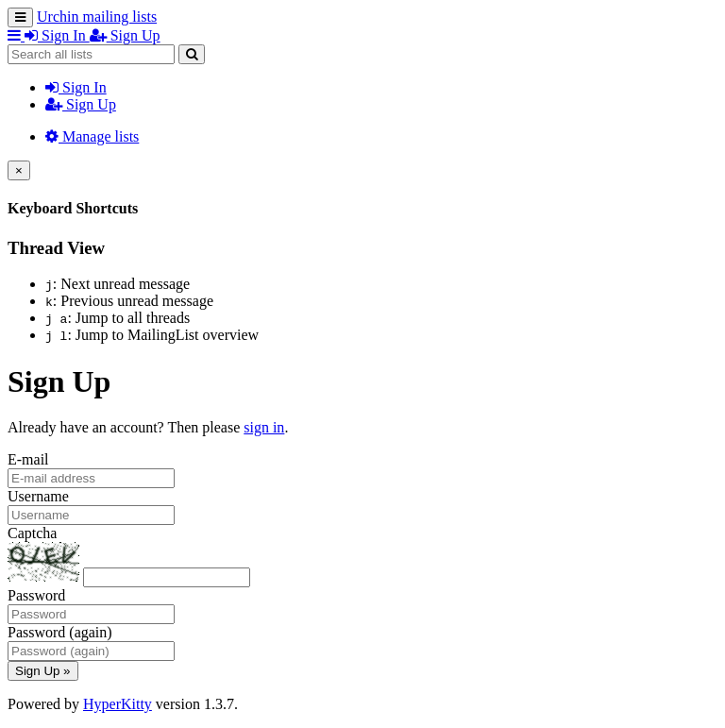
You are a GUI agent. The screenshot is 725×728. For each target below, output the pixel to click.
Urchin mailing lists (97, 17)
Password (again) (60, 632)
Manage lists (92, 136)
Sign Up (81, 104)
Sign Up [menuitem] (125, 35)
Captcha (32, 533)
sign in (264, 427)
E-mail (28, 459)
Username (38, 496)
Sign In (76, 87)
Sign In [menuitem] (57, 35)
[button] (16, 35)
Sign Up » (43, 671)
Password (36, 595)
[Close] (19, 170)
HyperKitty (118, 704)
